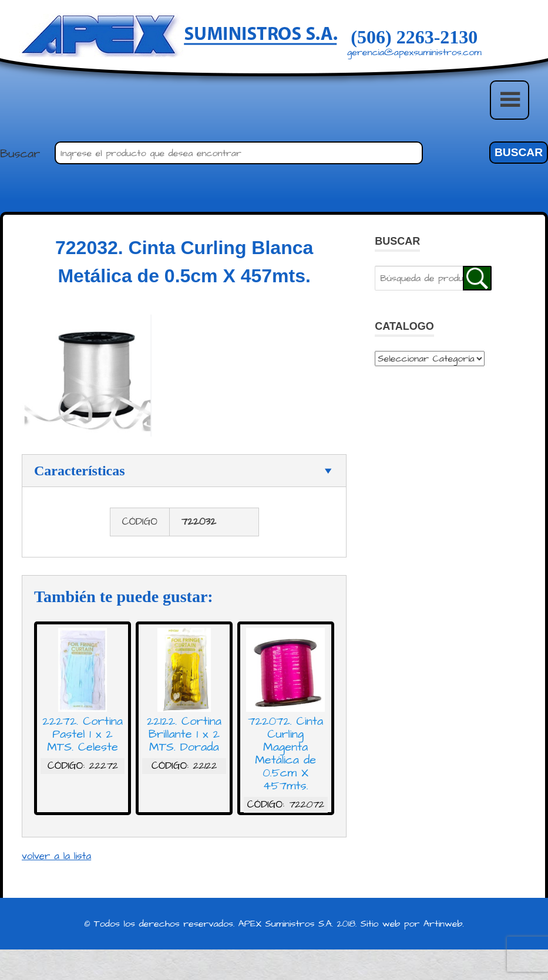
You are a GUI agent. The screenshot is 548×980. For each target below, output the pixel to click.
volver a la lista (56, 860)
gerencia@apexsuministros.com (414, 52)
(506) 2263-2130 (414, 37)
